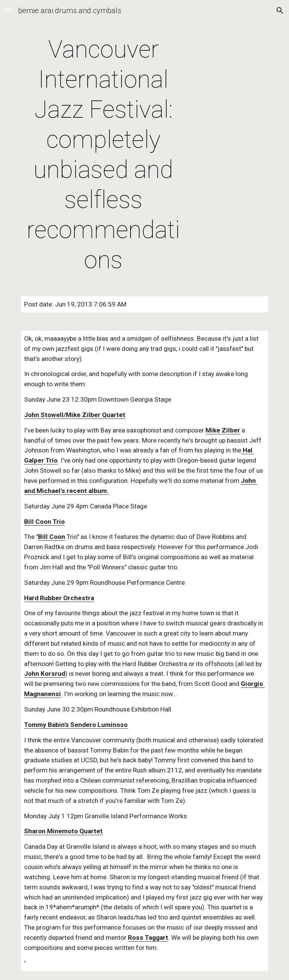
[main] (103, 155)
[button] (9, 10)
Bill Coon (52, 537)
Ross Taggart (148, 938)
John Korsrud (45, 674)
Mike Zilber (223, 430)
